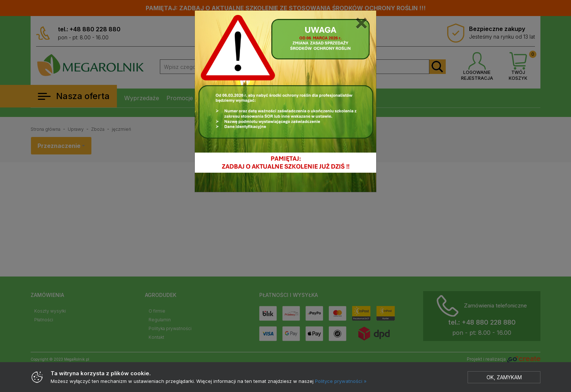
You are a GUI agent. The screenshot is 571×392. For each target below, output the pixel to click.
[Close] (361, 21)
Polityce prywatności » (341, 381)
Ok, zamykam (504, 377)
